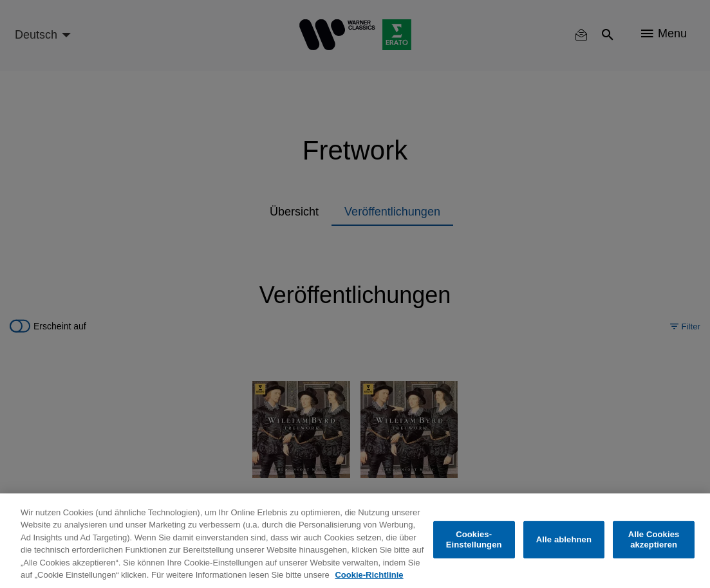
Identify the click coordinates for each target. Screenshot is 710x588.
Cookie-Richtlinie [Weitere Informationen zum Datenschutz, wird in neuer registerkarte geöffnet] (369, 575)
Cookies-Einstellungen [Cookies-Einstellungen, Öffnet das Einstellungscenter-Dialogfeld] (474, 539)
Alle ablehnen (564, 539)
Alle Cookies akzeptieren (654, 539)
